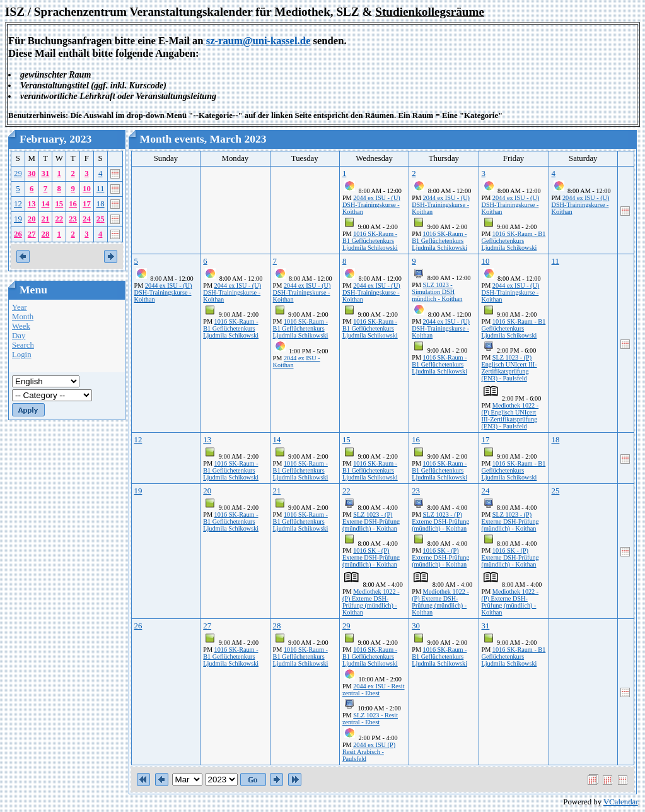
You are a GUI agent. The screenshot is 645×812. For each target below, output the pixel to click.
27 (32, 234)
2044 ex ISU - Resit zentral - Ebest (374, 690)
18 (101, 204)
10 (87, 189)
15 (59, 204)
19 (18, 219)
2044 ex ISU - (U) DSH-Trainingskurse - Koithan (371, 205)
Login (22, 355)
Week (21, 326)
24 (87, 219)
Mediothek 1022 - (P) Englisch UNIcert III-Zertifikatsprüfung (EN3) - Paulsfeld (510, 416)
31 (46, 174)
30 (32, 174)
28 (46, 234)
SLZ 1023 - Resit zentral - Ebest (370, 719)
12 (18, 204)
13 (32, 204)
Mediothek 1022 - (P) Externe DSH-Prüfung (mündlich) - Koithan (371, 602)
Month (23, 317)
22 (59, 219)
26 (18, 234)
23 (73, 219)
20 (32, 219)
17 (87, 204)
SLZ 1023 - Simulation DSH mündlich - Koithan (437, 292)
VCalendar (621, 802)
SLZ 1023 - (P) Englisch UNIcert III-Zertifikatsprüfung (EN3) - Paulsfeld (509, 368)
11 (100, 189)
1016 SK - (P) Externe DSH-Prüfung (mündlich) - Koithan (371, 557)
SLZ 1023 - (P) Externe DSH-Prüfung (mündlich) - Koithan (371, 521)
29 (18, 174)
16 (73, 204)
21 (46, 219)
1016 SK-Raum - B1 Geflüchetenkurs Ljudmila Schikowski (370, 241)
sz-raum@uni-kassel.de (259, 41)
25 (101, 219)
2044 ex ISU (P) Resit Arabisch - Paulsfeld (369, 752)
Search (23, 345)
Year (20, 307)
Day (19, 336)
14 (46, 204)
